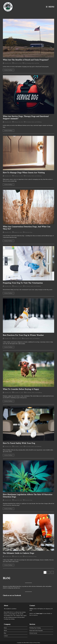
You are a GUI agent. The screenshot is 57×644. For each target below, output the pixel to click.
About (5, 630)
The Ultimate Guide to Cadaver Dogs (18, 553)
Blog (5, 633)
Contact (6, 636)
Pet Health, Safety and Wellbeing (34, 122)
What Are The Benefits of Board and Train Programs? (26, 60)
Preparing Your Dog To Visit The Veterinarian (23, 283)
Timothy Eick (8, 63)
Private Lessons (33, 633)
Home (5, 628)
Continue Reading (9, 70)
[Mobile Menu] (50, 7)
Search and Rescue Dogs (31, 556)
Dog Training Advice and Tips (32, 63)
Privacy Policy (37, 643)
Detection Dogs (29, 232)
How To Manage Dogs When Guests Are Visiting (24, 173)
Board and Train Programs (36, 630)
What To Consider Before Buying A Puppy (21, 389)
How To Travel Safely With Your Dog (19, 443)
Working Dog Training (35, 628)
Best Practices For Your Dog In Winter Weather (23, 335)
